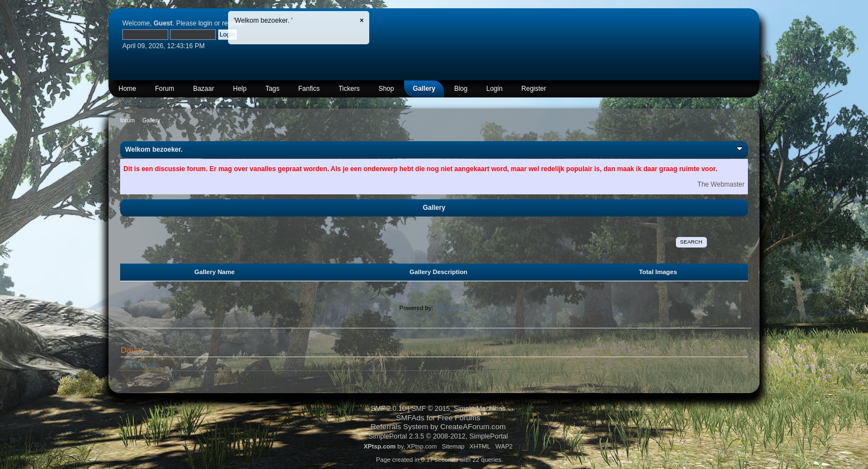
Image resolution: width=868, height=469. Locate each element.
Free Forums (459, 418)
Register (534, 89)
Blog (461, 89)
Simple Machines (480, 409)
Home (127, 89)
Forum (165, 89)
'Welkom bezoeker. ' (263, 20)
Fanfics (309, 89)
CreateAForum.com (473, 427)
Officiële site (140, 365)
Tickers (349, 89)
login (205, 23)
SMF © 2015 (430, 409)
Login (494, 89)
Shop (386, 89)
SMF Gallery (452, 308)
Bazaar (204, 89)
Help (240, 89)
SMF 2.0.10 (389, 409)
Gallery (424, 89)
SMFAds (410, 418)
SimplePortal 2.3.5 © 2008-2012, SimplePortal (438, 436)
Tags (272, 89)
